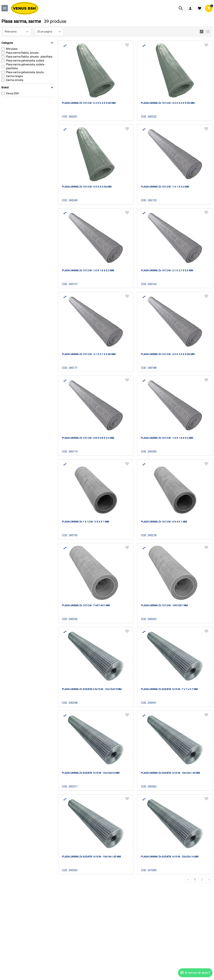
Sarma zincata (15, 80)
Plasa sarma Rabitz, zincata (22, 53)
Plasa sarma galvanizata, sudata (25, 61)
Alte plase (12, 49)
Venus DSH (12, 93)
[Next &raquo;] (209, 880)
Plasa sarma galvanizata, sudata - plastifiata (26, 66)
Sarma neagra (14, 76)
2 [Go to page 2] (202, 879)
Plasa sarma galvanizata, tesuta (25, 72)
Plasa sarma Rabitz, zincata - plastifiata (29, 57)
